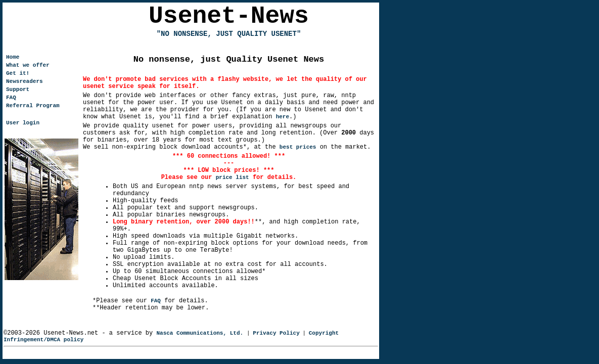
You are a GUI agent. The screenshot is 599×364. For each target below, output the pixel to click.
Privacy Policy (276, 333)
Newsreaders (25, 81)
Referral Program (33, 106)
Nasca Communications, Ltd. (200, 333)
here (283, 117)
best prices (298, 147)
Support (18, 89)
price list (233, 177)
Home (13, 57)
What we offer (28, 65)
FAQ (156, 301)
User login (23, 123)
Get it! (18, 73)
